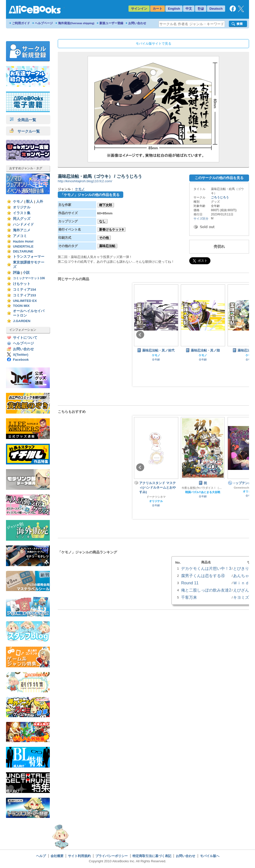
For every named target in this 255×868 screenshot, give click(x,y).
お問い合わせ (137, 23)
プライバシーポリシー (112, 856)
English (174, 9)
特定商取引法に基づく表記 (152, 856)
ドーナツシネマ (156, 497)
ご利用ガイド (21, 23)
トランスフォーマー (29, 257)
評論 (16, 273)
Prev (140, 335)
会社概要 (57, 856)
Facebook (21, 360)
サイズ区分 (201, 219)
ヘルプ (41, 856)
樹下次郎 (106, 205)
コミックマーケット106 (29, 278)
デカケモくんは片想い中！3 (206, 568)
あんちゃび (243, 576)
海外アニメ (22, 230)
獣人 (30, 202)
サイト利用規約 (79, 856)
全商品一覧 (23, 120)
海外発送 (76, 23)
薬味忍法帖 (107, 246)
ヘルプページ (44, 23)
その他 (104, 238)
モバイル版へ (210, 856)
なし (102, 221)
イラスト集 (22, 213)
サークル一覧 (25, 131)
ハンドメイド (23, 224)
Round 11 (190, 583)
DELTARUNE (23, 251)
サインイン (139, 9)
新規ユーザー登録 (111, 23)
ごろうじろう (220, 197)
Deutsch (216, 9)
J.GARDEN (22, 321)
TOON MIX (21, 306)
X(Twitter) (21, 355)
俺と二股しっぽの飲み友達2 (206, 590)
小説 (26, 273)
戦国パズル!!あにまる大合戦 (203, 492)
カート (158, 9)
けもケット (22, 284)
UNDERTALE (23, 246)
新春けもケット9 (111, 229)
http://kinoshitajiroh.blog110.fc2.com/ (85, 181)
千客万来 (189, 597)
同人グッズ (22, 219)
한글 (201, 9)
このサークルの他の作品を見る (219, 178)
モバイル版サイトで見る (154, 43)
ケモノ (18, 202)
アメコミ (20, 236)
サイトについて (25, 338)
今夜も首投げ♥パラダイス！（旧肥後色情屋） (203, 488)
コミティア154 (25, 290)
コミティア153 (25, 295)
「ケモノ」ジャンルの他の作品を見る (90, 195)
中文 (189, 9)
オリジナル (22, 207)
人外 (40, 202)
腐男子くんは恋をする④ (203, 576)
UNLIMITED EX (25, 301)
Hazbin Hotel (23, 241)
